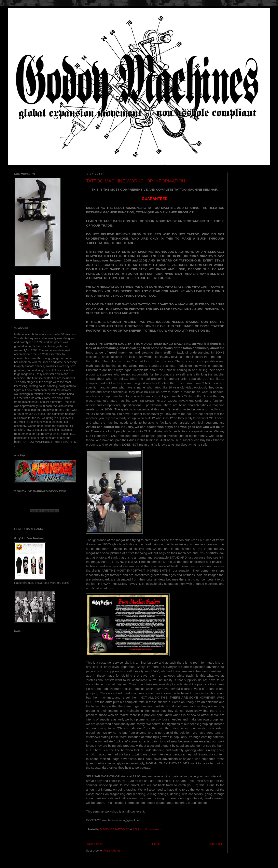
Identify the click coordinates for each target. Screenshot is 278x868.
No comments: (154, 829)
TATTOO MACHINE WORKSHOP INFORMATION (136, 181)
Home (156, 844)
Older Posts (216, 844)
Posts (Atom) (112, 851)
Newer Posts (95, 844)
